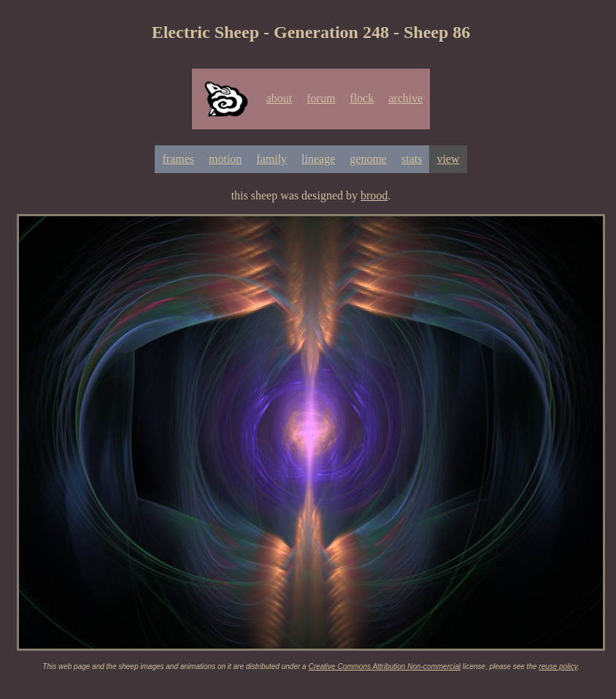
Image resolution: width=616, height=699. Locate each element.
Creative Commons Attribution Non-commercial (384, 666)
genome (368, 159)
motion (225, 159)
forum (321, 98)
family (272, 159)
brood (374, 195)
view (448, 159)
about (280, 98)
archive (405, 98)
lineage (318, 159)
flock (362, 98)
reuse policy (558, 666)
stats (412, 159)
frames (178, 159)
